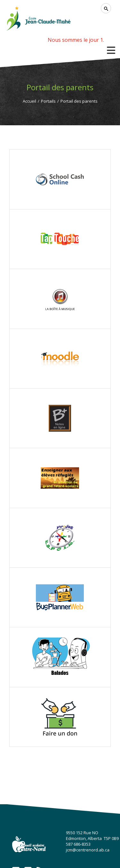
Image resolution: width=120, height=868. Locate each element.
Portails (48, 101)
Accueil (29, 101)
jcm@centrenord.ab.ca (88, 850)
